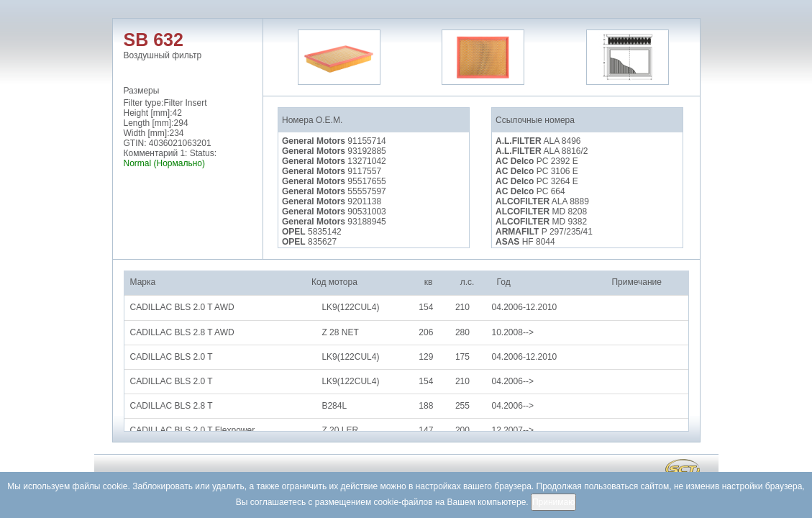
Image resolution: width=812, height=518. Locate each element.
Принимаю (553, 502)
